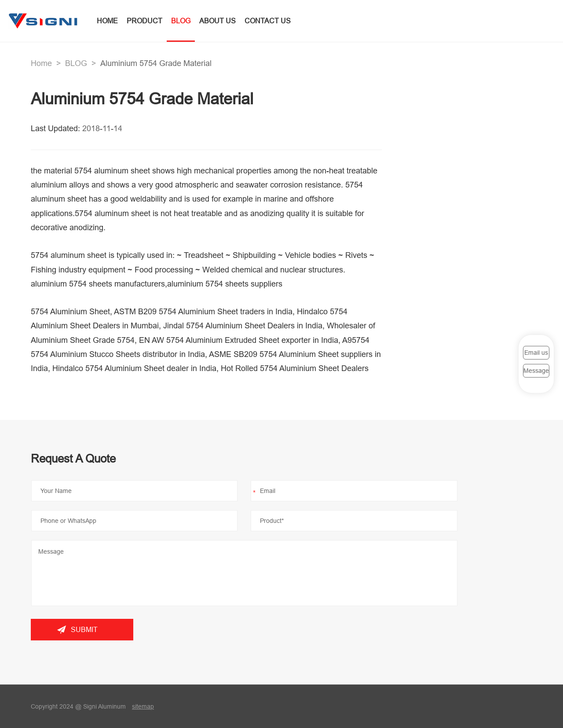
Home (41, 63)
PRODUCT (144, 21)
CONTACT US (268, 21)
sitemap (143, 706)
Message (536, 371)
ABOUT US (218, 21)
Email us (536, 353)
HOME (107, 21)
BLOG (181, 21)
